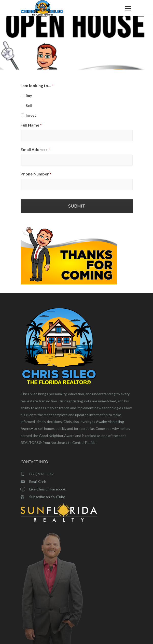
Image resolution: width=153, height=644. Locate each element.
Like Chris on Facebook (47, 489)
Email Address (35, 149)
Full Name (31, 125)
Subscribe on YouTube (47, 497)
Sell (29, 106)
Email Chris (38, 481)
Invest (31, 115)
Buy (29, 96)
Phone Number (36, 174)
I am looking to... (37, 85)
